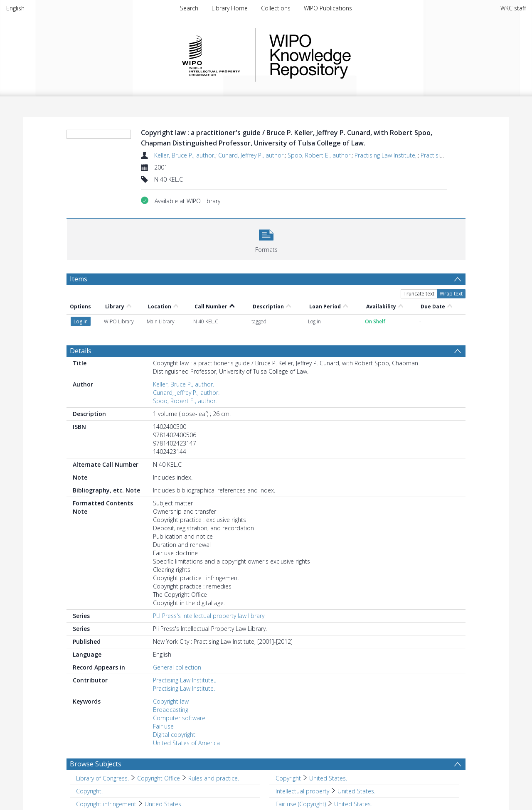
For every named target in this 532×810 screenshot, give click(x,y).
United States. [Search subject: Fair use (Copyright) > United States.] (353, 804)
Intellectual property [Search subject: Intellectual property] (302, 791)
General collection (177, 667)
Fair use (163, 726)
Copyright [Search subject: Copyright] (288, 778)
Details (81, 351)
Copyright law (171, 701)
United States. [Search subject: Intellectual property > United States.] (356, 791)
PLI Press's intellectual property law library (209, 616)
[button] (266, 238)
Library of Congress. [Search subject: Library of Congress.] (102, 778)
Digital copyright (174, 735)
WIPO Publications (328, 8)
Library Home (230, 8)
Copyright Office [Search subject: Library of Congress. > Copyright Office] (159, 778)
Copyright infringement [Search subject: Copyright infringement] (106, 804)
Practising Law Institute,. (386, 155)
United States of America (186, 743)
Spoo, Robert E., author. (320, 155)
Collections (276, 8)
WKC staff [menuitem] (513, 8)
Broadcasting (171, 710)
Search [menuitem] (189, 8)
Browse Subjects (96, 764)
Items (79, 279)
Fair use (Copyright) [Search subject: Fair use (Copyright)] (301, 804)
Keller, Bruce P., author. (185, 155)
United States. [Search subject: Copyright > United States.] (328, 778)
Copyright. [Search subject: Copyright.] (89, 791)
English (15, 8)
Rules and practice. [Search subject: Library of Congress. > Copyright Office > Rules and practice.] (214, 778)
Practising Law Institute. (184, 688)
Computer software (179, 718)
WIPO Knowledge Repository (344, 55)
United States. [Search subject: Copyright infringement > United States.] (164, 804)
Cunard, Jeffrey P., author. (251, 155)
